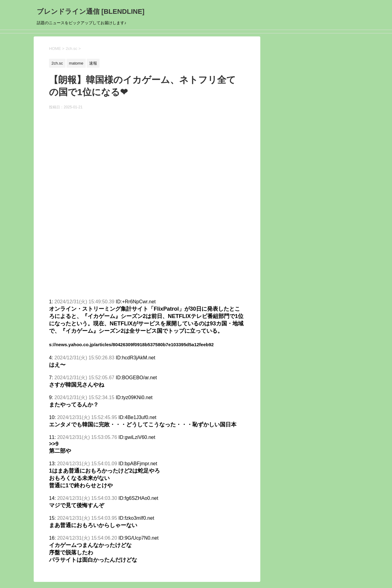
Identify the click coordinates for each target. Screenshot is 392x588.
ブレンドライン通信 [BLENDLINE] (91, 11)
